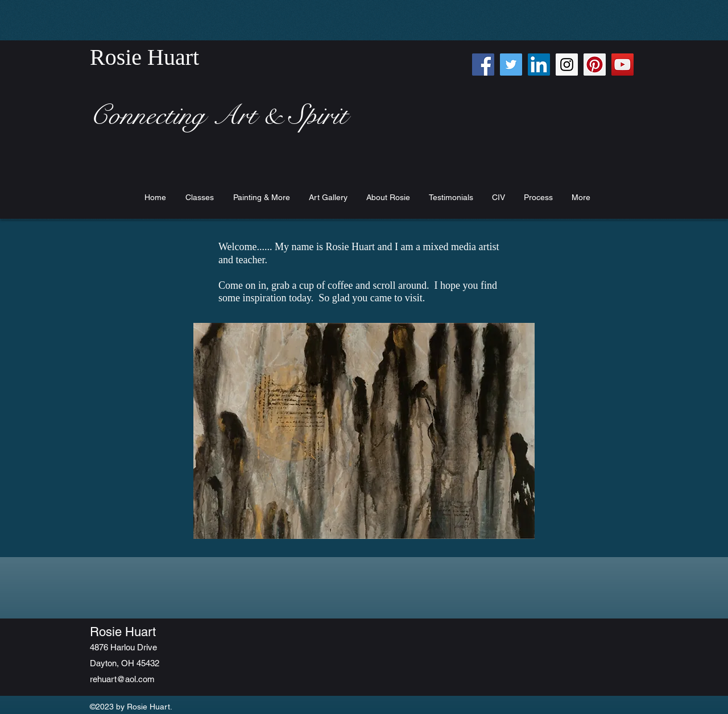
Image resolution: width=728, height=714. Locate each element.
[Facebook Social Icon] (483, 65)
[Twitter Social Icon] (511, 65)
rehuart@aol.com (122, 679)
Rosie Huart (123, 632)
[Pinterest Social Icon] (595, 65)
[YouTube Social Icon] (622, 65)
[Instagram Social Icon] (567, 65)
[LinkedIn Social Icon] (539, 65)
